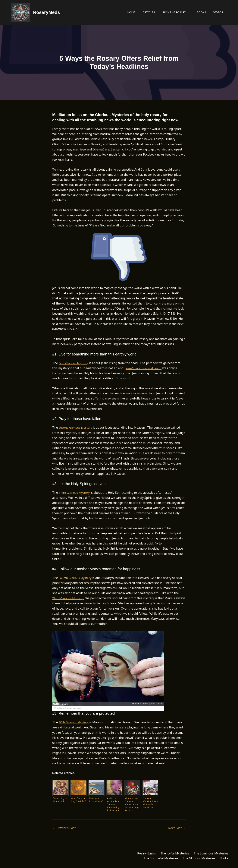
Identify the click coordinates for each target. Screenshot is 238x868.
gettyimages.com (74, 708)
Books (201, 12)
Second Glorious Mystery (76, 428)
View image (59, 708)
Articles (149, 12)
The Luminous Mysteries (210, 854)
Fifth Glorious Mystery (74, 722)
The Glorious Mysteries (197, 859)
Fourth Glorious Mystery (76, 578)
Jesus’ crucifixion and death (144, 368)
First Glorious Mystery (74, 363)
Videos (218, 12)
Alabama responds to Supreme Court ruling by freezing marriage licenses (113, 804)
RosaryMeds (47, 12)
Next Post (177, 828)
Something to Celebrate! (60, 800)
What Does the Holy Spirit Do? (79, 800)
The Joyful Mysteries (172, 854)
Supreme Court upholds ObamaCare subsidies (150, 803)
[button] (187, 12)
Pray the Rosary (176, 12)
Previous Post (64, 828)
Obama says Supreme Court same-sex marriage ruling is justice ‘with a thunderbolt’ (132, 804)
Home (131, 12)
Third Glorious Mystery (75, 493)
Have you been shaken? (96, 800)
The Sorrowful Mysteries (157, 859)
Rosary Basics (143, 854)
